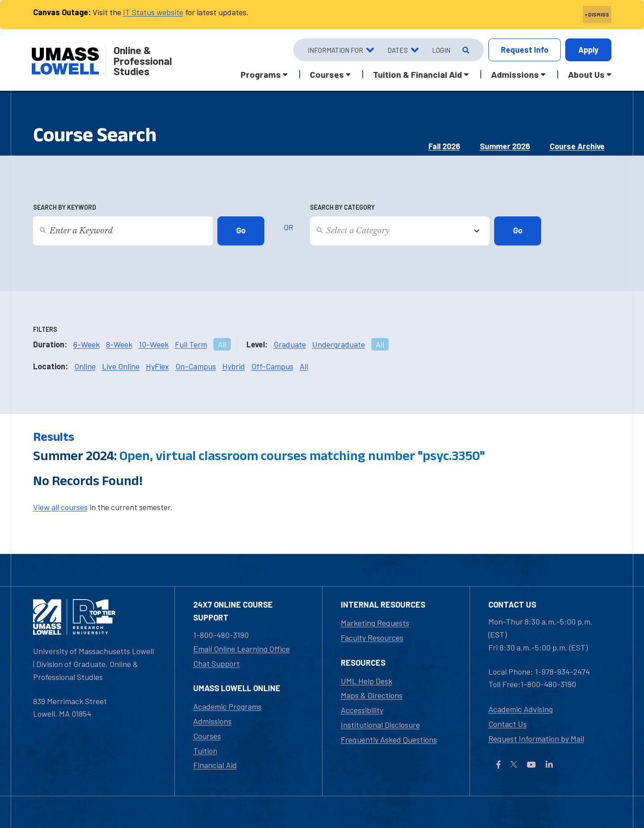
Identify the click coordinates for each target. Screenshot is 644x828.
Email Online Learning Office (241, 649)
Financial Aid (215, 765)
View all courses (60, 507)
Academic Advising (521, 709)
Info (525, 50)
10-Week (154, 344)
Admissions (212, 721)
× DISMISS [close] (597, 14)
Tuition (205, 751)
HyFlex (157, 366)
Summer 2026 (505, 146)
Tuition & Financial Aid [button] (417, 74)
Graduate (290, 344)
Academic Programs (227, 706)
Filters (45, 329)
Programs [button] (261, 74)
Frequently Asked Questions (389, 739)
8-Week (119, 344)
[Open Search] (465, 50)
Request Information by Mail (536, 739)
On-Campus (196, 366)
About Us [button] (586, 74)
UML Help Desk (366, 681)
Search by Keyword (65, 207)
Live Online (121, 366)
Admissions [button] (515, 74)
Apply (588, 50)
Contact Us (508, 724)
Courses (207, 736)
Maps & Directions (372, 695)
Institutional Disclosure (380, 725)
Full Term (191, 344)
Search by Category (342, 207)
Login (441, 50)
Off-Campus (272, 366)
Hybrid (234, 366)
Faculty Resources (372, 638)
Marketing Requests (375, 623)
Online (85, 366)
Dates (398, 50)
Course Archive (577, 146)
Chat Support (216, 663)
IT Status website (153, 12)
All (222, 344)
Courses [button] (327, 74)
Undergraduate (339, 344)
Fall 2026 (444, 146)
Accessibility (362, 710)
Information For (335, 50)
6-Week (87, 344)
